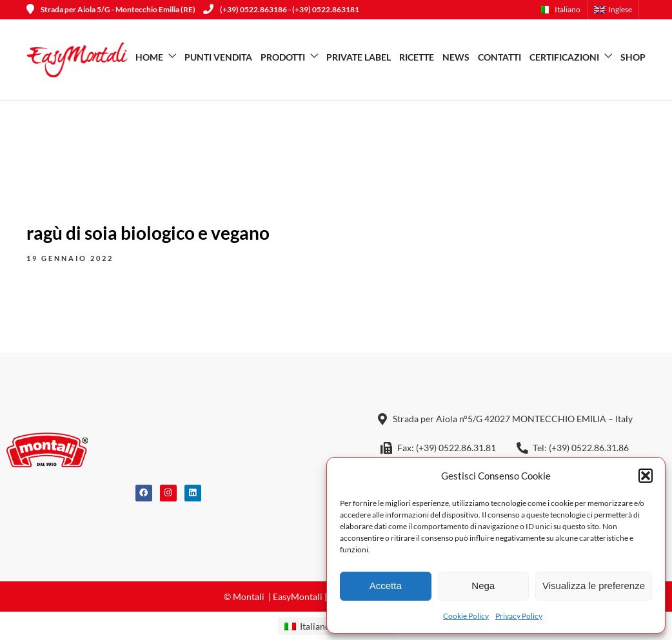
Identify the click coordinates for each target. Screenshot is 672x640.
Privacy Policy (519, 616)
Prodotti (283, 57)
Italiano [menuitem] (315, 626)
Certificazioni (564, 57)
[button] (646, 476)
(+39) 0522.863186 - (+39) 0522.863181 (281, 9)
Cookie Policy (466, 616)
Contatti (499, 57)
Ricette (417, 57)
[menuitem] (565, 10)
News (456, 57)
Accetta (386, 586)
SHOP (633, 57)
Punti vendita (218, 57)
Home (149, 57)
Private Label (359, 57)
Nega (483, 586)
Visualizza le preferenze (594, 586)
